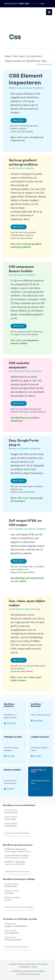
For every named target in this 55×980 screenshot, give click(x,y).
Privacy (35, 967)
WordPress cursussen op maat (16, 947)
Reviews (10, 789)
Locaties (37, 756)
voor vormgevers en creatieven (17, 857)
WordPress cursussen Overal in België (19, 907)
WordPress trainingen (13, 899)
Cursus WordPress (11, 811)
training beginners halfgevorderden (18, 850)
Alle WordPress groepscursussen (17, 872)
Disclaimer (43, 964)
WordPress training (12, 885)
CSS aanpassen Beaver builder (22, 271)
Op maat (10, 756)
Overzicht (11, 723)
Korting (37, 789)
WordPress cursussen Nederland (17, 833)
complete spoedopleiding (15, 863)
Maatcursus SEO (16, 925)
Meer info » (19, 121)
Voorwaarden (25, 967)
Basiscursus (25, 4)
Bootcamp (38, 721)
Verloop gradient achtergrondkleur (23, 164)
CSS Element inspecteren (26, 81)
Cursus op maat (12, 932)
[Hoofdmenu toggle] (49, 12)
